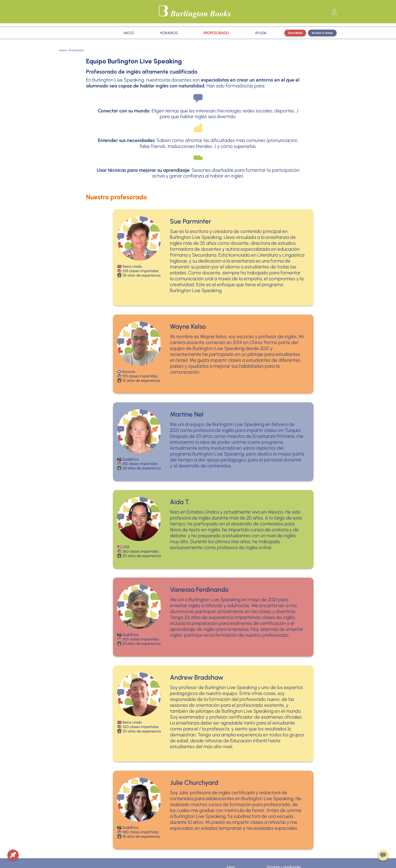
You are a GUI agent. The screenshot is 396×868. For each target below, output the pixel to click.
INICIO (129, 33)
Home (63, 50)
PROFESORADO (216, 33)
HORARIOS (169, 33)
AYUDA (261, 33)
